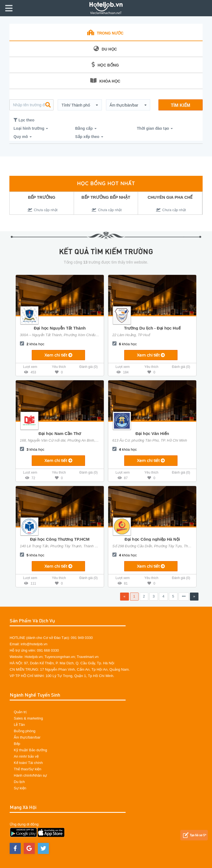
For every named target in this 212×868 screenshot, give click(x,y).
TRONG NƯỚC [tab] (105, 33)
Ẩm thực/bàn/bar (27, 737)
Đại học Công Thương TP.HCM (60, 539)
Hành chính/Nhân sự (30, 775)
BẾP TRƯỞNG (42, 197)
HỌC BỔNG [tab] (105, 65)
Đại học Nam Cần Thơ (60, 433)
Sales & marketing (28, 718)
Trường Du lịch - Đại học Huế (152, 328)
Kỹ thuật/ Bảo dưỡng (30, 750)
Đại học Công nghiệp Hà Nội (152, 539)
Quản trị (20, 712)
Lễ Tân (19, 725)
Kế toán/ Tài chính (28, 763)
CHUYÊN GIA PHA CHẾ (170, 197)
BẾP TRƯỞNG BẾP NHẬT (106, 197)
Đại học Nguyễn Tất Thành (60, 328)
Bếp (17, 744)
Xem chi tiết (58, 355)
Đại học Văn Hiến (152, 433)
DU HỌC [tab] (105, 49)
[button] (80, 105)
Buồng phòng (25, 731)
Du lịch (19, 782)
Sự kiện (20, 788)
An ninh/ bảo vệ (26, 756)
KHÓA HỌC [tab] (105, 81)
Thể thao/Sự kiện (28, 769)
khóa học (32, 344)
